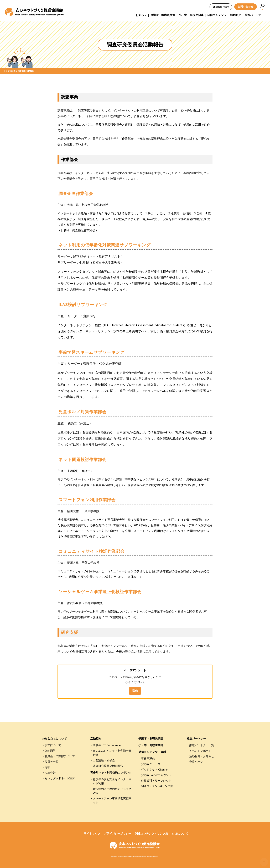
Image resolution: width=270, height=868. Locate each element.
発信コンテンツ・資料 (152, 752)
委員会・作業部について (60, 756)
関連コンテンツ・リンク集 (152, 834)
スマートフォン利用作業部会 (87, 500)
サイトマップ (92, 834)
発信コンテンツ (217, 15)
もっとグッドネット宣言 (60, 778)
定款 (47, 767)
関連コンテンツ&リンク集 (157, 786)
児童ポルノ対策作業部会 (82, 412)
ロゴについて (180, 834)
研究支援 (70, 632)
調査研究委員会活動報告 (108, 766)
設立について (53, 745)
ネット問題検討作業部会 (82, 460)
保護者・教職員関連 (163, 15)
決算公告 (50, 773)
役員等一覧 (51, 762)
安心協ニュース (151, 764)
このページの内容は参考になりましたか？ (135, 677)
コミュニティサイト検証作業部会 (92, 551)
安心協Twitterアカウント (156, 775)
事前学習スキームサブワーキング (92, 352)
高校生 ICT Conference (107, 745)
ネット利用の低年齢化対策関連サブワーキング (105, 245)
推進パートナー (254, 15)
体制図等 (50, 751)
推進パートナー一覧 (202, 745)
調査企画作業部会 (76, 194)
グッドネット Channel (155, 770)
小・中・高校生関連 (191, 15)
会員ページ (196, 762)
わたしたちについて (54, 739)
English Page (221, 7)
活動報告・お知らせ (202, 756)
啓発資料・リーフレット (156, 781)
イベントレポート (200, 751)
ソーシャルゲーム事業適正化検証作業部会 (100, 592)
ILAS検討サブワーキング (83, 305)
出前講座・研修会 (104, 760)
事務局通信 (148, 759)
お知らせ (141, 15)
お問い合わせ (246, 7)
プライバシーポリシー (118, 834)
